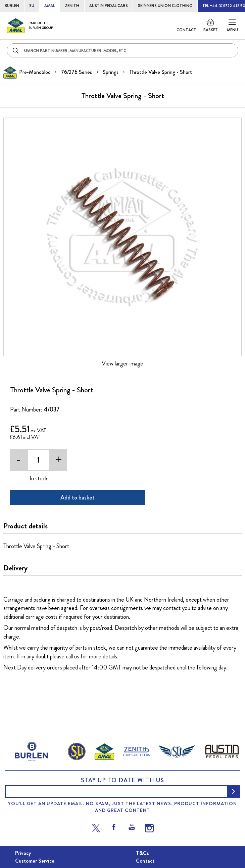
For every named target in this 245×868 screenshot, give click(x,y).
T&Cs (142, 853)
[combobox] (122, 50)
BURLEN (12, 6)
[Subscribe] (234, 791)
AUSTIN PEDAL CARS (109, 6)
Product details (26, 526)
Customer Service (35, 861)
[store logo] (30, 26)
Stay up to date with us (122, 780)
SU (32, 6)
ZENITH (72, 6)
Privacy (23, 853)
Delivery (15, 568)
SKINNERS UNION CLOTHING (165, 6)
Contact (186, 30)
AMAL (50, 6)
